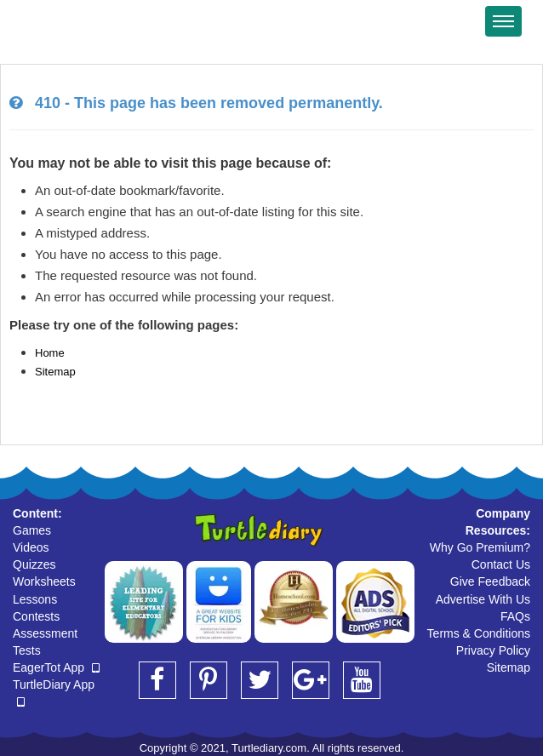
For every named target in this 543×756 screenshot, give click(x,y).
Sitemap (55, 372)
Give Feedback (490, 581)
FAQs (515, 616)
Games (32, 530)
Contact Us (501, 564)
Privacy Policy (493, 650)
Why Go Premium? (480, 547)
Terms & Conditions (479, 633)
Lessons (35, 599)
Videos (31, 547)
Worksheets (44, 581)
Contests (36, 616)
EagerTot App (56, 667)
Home (50, 353)
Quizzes (34, 564)
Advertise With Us (483, 599)
